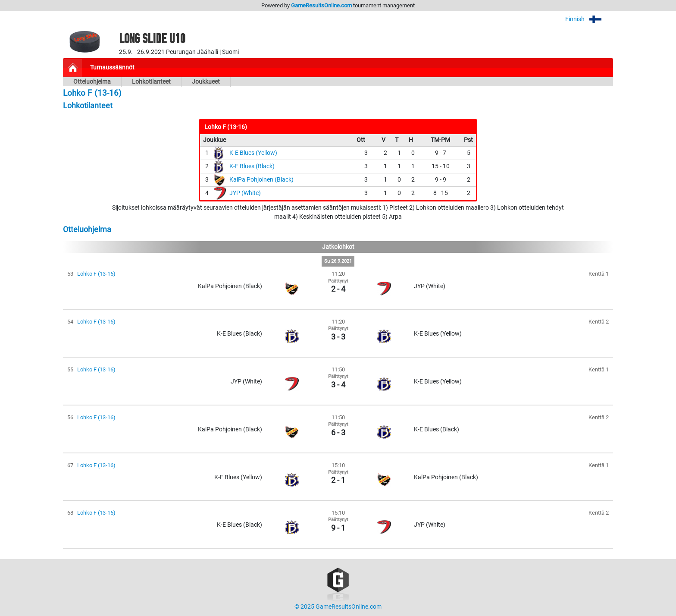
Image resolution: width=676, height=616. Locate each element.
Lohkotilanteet (151, 82)
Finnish (589, 19)
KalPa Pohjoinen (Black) (261, 180)
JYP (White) (245, 193)
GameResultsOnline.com (321, 5)
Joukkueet (206, 82)
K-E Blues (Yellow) (253, 153)
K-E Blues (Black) (252, 166)
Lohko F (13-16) (96, 274)
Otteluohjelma (92, 82)
